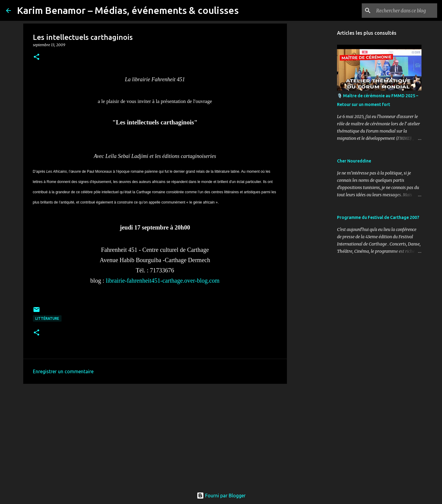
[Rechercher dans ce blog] (405, 11)
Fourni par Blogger (221, 496)
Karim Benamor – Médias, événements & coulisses (128, 10)
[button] (37, 57)
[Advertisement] (155, 435)
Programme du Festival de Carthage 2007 (378, 217)
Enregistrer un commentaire (63, 371)
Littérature (47, 318)
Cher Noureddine (354, 161)
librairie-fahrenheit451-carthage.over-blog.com (162, 281)
